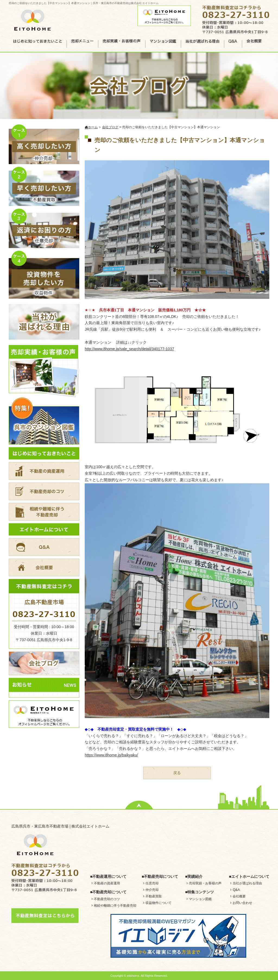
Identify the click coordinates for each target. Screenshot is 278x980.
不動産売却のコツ (107, 899)
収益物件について (159, 903)
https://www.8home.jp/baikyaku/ (111, 755)
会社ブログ (110, 127)
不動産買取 (154, 896)
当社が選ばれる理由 (247, 883)
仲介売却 (152, 890)
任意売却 (152, 883)
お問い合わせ (242, 903)
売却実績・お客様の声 (205, 883)
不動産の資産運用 (107, 883)
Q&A (236, 890)
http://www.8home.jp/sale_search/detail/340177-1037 (129, 349)
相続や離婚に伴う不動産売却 (115, 906)
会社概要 (239, 896)
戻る (177, 773)
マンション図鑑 (200, 899)
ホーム (91, 127)
